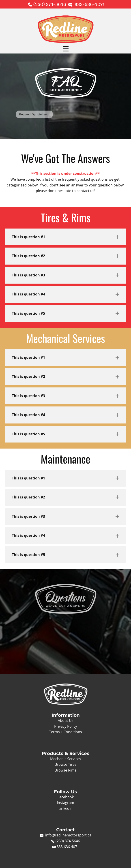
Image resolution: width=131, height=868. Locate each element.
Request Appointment (16, 114)
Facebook (66, 797)
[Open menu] (66, 49)
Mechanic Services (66, 759)
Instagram (65, 803)
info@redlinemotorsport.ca (68, 835)
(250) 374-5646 (50, 4)
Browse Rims (65, 770)
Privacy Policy (66, 726)
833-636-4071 (89, 4)
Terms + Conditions (65, 732)
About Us (66, 720)
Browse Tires (65, 764)
